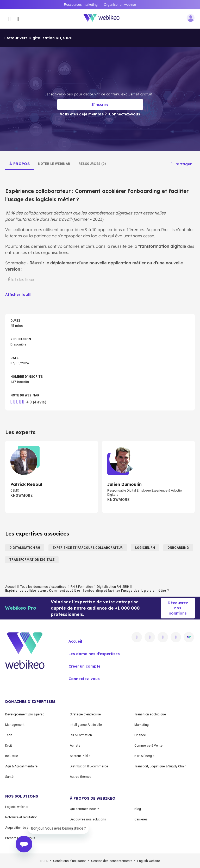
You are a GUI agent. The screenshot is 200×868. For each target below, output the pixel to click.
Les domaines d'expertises (94, 654)
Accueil (11, 587)
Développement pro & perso (25, 714)
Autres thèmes (81, 777)
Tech (9, 735)
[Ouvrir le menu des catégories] (10, 19)
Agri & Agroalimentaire (21, 766)
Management (15, 725)
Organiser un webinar (120, 5)
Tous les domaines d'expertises (43, 587)
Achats (75, 746)
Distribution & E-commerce (89, 766)
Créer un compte (85, 666)
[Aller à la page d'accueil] (104, 19)
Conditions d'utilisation (70, 861)
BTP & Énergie (144, 756)
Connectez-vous (84, 679)
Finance (140, 735)
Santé (9, 777)
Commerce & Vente (148, 746)
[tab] (20, 164)
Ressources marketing (81, 5)
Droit (9, 746)
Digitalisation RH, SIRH (113, 587)
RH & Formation (82, 587)
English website (149, 861)
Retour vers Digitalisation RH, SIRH (38, 38)
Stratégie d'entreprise (85, 714)
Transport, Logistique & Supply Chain (160, 766)
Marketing (142, 725)
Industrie (12, 756)
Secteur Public (80, 756)
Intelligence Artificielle (86, 725)
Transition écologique (150, 714)
